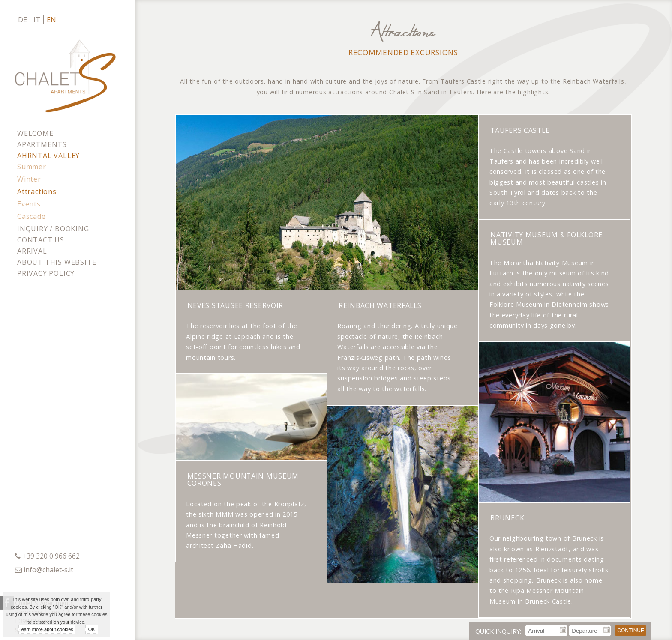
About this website (57, 262)
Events (29, 204)
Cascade (31, 216)
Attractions (37, 191)
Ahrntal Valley (48, 156)
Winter (29, 179)
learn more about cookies (47, 629)
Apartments (42, 144)
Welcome (35, 133)
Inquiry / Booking (53, 229)
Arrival (32, 251)
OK (92, 629)
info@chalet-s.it (48, 570)
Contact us (41, 240)
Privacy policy (46, 273)
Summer (32, 167)
